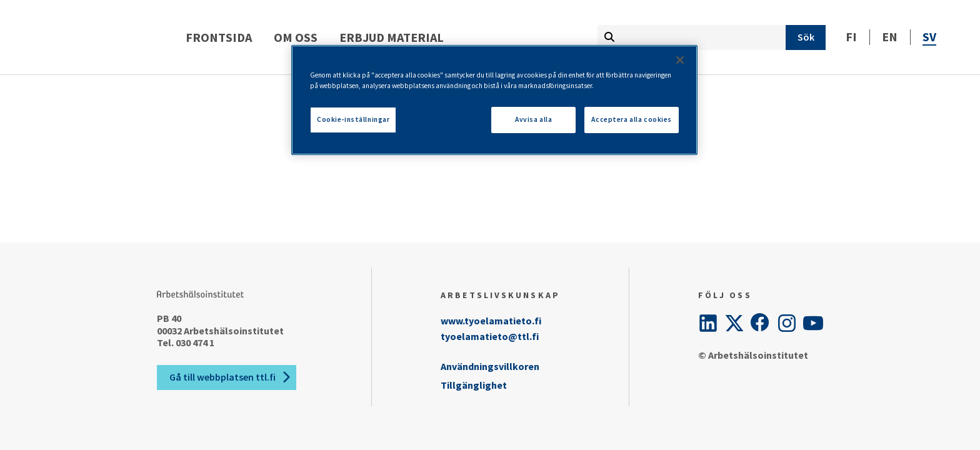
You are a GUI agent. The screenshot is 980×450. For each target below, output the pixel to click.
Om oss (357, 37)
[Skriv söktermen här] (692, 37)
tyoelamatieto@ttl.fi (490, 336)
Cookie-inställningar (353, 119)
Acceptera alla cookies (632, 119)
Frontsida (281, 37)
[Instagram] (787, 323)
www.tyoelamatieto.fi (491, 321)
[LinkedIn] (708, 323)
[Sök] (806, 37)
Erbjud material (453, 37)
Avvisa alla (533, 119)
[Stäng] (680, 60)
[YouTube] (813, 323)
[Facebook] (761, 323)
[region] (494, 100)
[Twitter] (734, 323)
